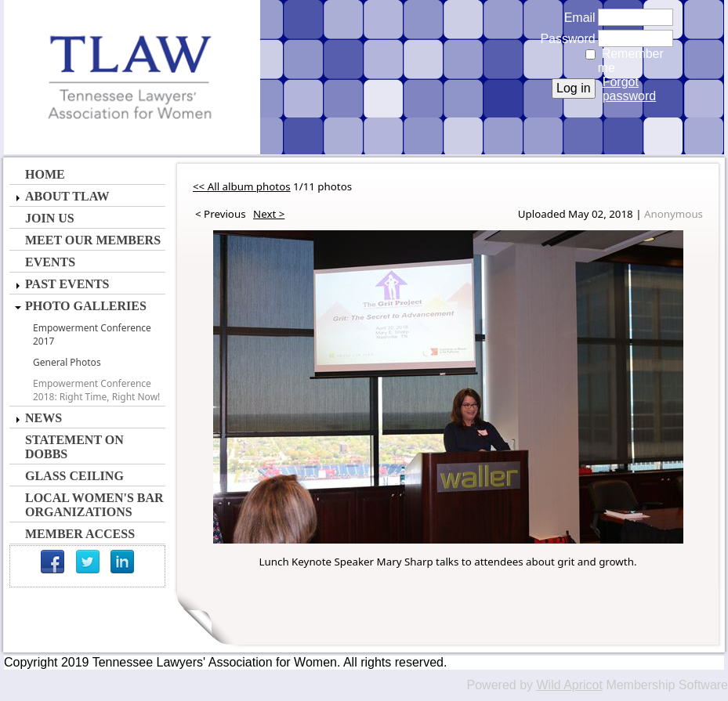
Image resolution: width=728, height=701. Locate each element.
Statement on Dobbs (74, 447)
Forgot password (629, 89)
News (43, 418)
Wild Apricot (569, 685)
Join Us (50, 218)
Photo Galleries (86, 306)
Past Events (67, 284)
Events (50, 262)
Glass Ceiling (74, 476)
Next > (269, 214)
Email (576, 18)
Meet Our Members (93, 240)
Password (564, 39)
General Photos (67, 362)
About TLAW (67, 196)
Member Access (80, 534)
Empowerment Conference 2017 (92, 334)
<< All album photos (242, 186)
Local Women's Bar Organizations (94, 505)
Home (45, 174)
